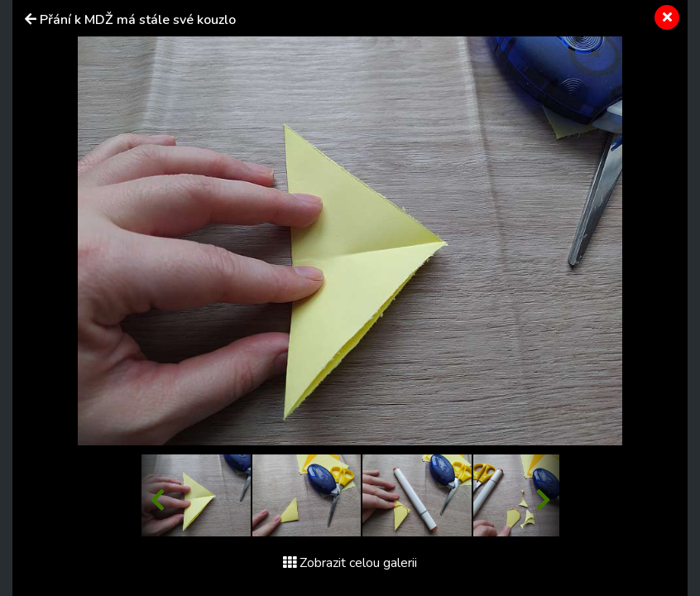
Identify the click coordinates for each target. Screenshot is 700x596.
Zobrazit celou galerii (350, 563)
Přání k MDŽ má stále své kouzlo (138, 20)
